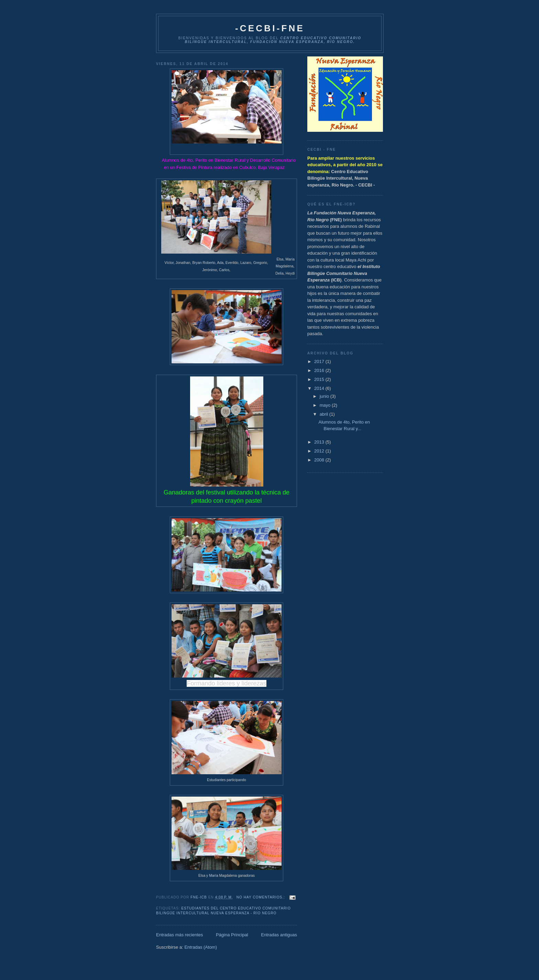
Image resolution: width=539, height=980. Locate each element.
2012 (320, 451)
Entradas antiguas (279, 935)
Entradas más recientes (180, 935)
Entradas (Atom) (201, 947)
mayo (326, 405)
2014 (320, 388)
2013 (320, 442)
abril (324, 414)
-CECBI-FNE (270, 28)
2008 (320, 460)
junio (325, 396)
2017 (320, 361)
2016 (320, 370)
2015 (320, 379)
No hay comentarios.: (261, 897)
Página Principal (232, 935)
